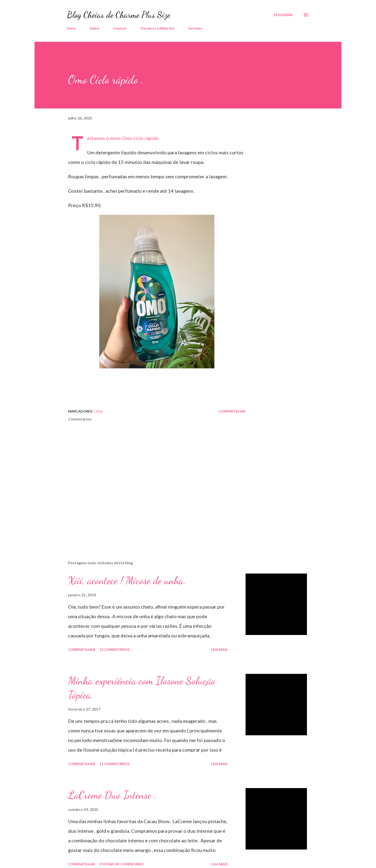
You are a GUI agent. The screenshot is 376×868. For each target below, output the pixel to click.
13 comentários (115, 650)
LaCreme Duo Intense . (112, 795)
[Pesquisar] (283, 15)
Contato (120, 28)
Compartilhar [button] (232, 411)
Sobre (94, 28)
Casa (98, 411)
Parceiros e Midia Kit (158, 28)
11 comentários (115, 764)
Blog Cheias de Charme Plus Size (119, 15)
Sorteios (195, 28)
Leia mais (219, 650)
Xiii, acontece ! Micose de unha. (127, 581)
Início (71, 28)
